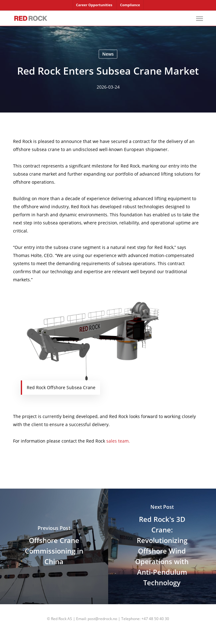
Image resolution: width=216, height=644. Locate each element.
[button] (200, 18)
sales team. (118, 441)
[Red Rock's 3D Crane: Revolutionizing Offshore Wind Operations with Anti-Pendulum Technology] (162, 546)
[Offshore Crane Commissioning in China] (54, 546)
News (108, 54)
